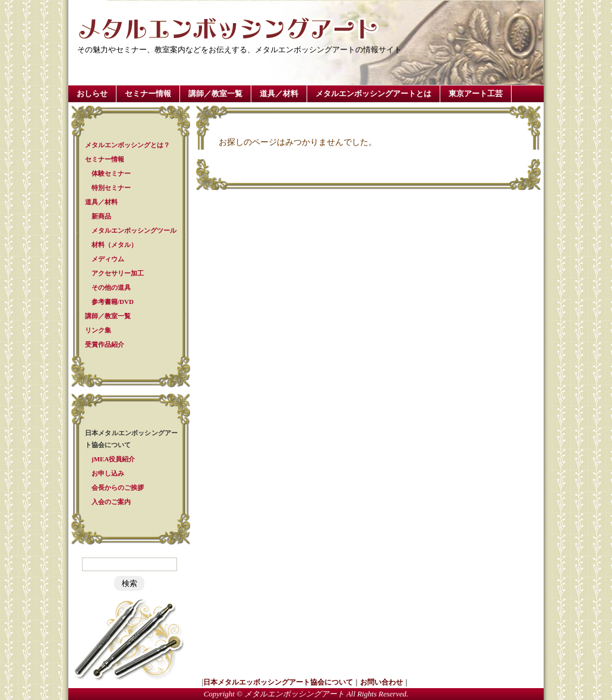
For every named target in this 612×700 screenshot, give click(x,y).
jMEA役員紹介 (113, 459)
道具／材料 (279, 94)
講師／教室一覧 (215, 94)
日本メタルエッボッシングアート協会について (278, 682)
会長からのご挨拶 (118, 487)
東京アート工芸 (476, 94)
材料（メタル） (114, 245)
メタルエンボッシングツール (134, 230)
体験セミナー (111, 173)
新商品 (101, 216)
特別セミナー (111, 188)
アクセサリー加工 (118, 273)
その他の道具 (111, 287)
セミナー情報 (148, 94)
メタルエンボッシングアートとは (373, 94)
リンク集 (98, 330)
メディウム (108, 259)
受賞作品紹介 (105, 344)
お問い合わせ (381, 682)
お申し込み (108, 473)
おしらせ (92, 94)
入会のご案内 (111, 502)
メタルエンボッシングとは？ (127, 145)
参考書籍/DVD (113, 302)
